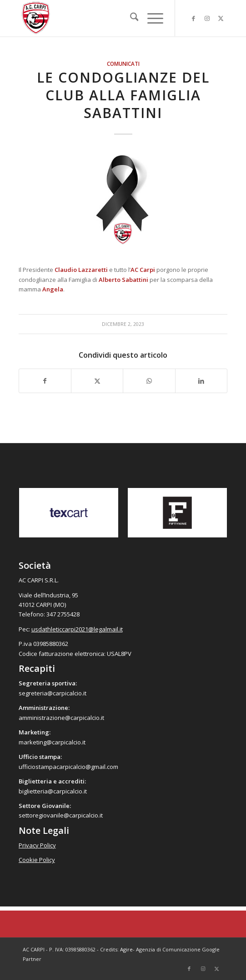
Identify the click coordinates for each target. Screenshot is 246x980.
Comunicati (123, 64)
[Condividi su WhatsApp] (149, 381)
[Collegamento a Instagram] (207, 18)
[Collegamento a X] (221, 18)
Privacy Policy (37, 845)
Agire (126, 949)
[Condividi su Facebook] (45, 381)
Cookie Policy (37, 860)
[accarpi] (102, 18)
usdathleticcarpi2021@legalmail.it (77, 629)
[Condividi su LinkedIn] (201, 381)
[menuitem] (130, 18)
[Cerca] (130, 18)
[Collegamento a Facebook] (193, 18)
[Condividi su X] (97, 381)
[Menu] (151, 18)
